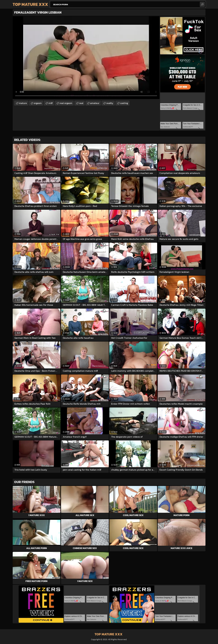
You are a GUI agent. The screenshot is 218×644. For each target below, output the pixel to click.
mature (23, 103)
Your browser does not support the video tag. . (86, 58)
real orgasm (66, 103)
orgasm (38, 103)
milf (51, 103)
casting (124, 103)
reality (110, 103)
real (81, 103)
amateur (95, 103)
